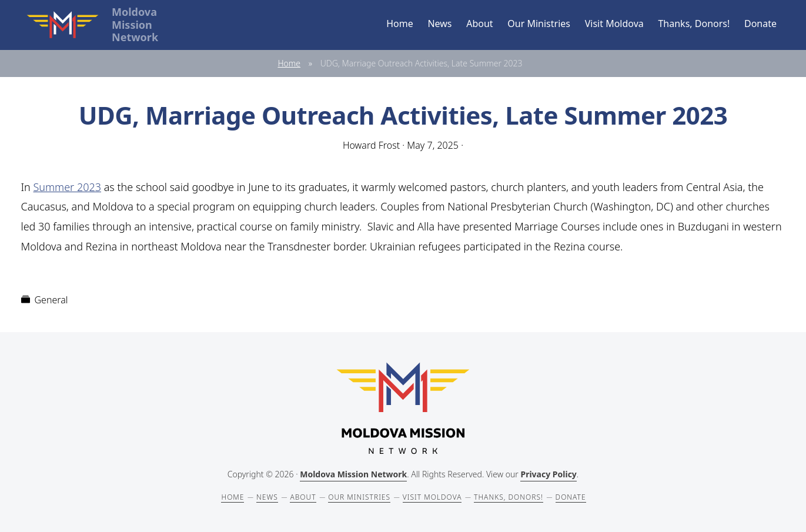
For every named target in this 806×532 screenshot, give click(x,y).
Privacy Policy (548, 474)
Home (289, 63)
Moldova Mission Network (353, 474)
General (51, 300)
